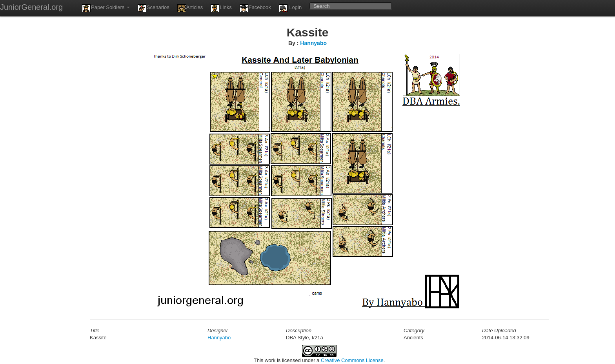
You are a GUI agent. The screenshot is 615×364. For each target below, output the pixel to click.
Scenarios (154, 8)
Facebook (255, 8)
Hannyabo (313, 43)
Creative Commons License (352, 360)
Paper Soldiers (106, 8)
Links (221, 8)
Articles (190, 8)
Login (290, 8)
